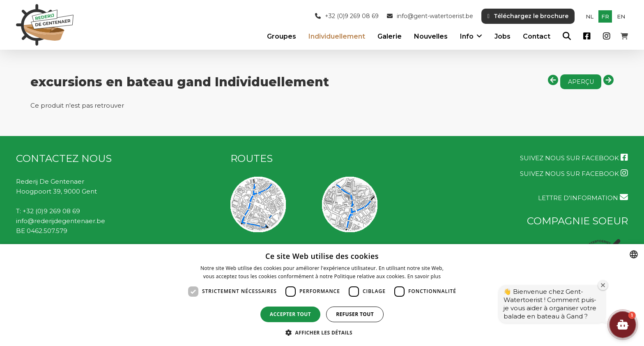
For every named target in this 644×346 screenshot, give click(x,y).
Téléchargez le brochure (528, 16)
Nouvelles (431, 36)
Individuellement (337, 36)
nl (590, 16)
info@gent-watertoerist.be (430, 16)
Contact (537, 36)
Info (467, 36)
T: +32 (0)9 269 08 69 (48, 211)
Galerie (390, 36)
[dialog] (322, 295)
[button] (623, 325)
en (621, 16)
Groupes (282, 36)
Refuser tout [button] (355, 314)
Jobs (503, 36)
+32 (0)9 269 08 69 (347, 16)
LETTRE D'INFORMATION (583, 197)
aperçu (581, 82)
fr (605, 16)
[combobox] (634, 254)
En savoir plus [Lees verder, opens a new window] (424, 276)
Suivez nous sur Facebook (574, 158)
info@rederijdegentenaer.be (61, 221)
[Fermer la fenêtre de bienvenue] (603, 285)
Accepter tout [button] (290, 314)
